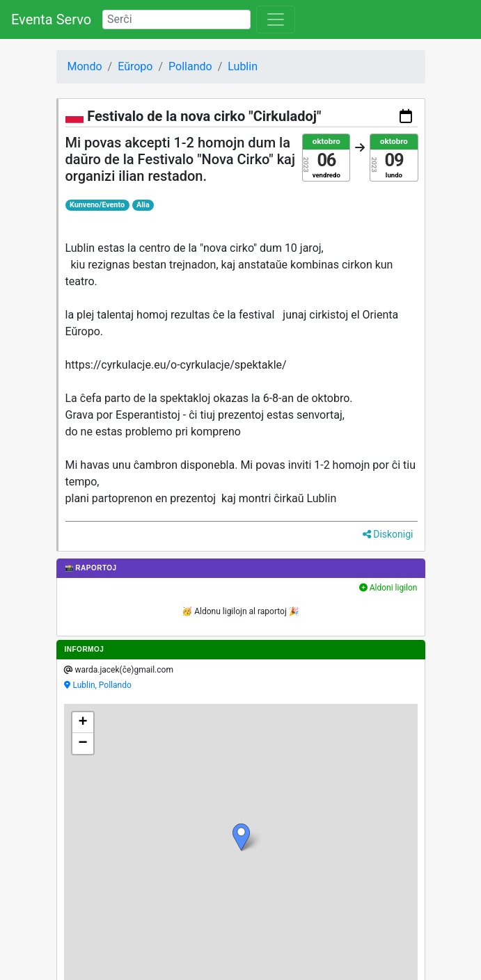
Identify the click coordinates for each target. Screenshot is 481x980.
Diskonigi (388, 534)
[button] (241, 837)
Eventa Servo (51, 19)
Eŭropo (135, 66)
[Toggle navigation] (276, 19)
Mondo (85, 66)
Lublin (243, 66)
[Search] (176, 19)
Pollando (190, 66)
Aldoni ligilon (388, 588)
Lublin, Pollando (102, 685)
